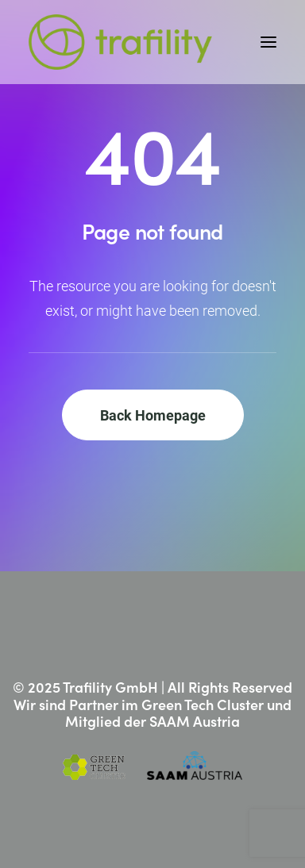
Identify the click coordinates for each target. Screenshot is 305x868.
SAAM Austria (195, 721)
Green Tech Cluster (203, 704)
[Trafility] (120, 42)
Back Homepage (153, 415)
